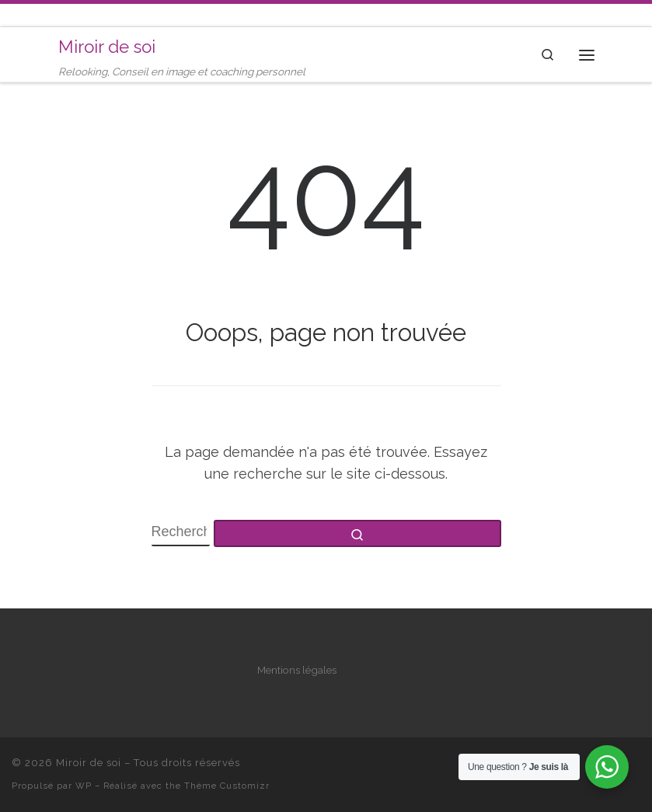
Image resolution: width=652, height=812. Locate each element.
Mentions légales (297, 670)
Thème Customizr (227, 786)
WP (84, 786)
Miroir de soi (89, 763)
